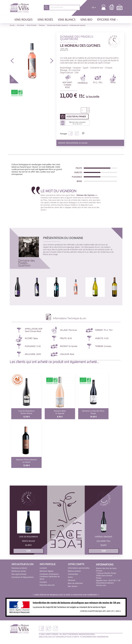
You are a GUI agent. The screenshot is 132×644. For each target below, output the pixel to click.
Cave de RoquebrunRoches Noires (26, 412)
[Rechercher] (65, 8)
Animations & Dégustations (23, 577)
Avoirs (70, 577)
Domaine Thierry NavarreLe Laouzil (26, 461)
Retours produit (74, 571)
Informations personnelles (79, 568)
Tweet (77, 133)
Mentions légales (47, 571)
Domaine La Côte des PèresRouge (93, 412)
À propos (43, 582)
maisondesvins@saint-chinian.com (105, 584)
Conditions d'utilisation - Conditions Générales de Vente (50, 576)
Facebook (41, 628)
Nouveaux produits (19, 568)
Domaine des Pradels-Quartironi (27, 263)
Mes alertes (73, 586)
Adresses (72, 580)
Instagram (56, 628)
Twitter (48, 628)
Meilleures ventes (19, 571)
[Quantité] (84, 110)
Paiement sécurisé (47, 585)
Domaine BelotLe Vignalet (60, 412)
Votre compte (76, 564)
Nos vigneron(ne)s (19, 574)
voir (28, 551)
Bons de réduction (75, 583)
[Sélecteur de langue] (94, 8)
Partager (71, 133)
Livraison (43, 568)
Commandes (73, 574)
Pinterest (83, 133)
